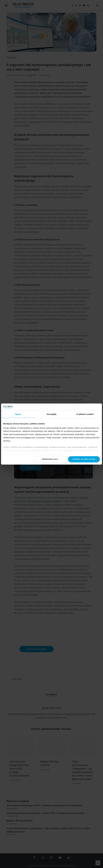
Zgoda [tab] (18, 414)
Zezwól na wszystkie (84, 459)
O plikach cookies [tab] (85, 414)
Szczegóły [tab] (51, 414)
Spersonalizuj (51, 459)
